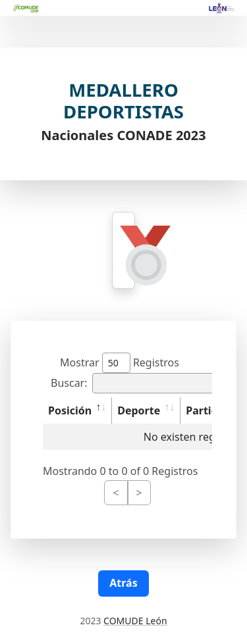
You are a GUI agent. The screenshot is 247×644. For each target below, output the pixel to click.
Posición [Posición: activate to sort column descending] (70, 410)
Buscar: (143, 383)
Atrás (123, 583)
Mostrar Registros (120, 363)
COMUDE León (135, 621)
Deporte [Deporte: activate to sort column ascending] (139, 410)
